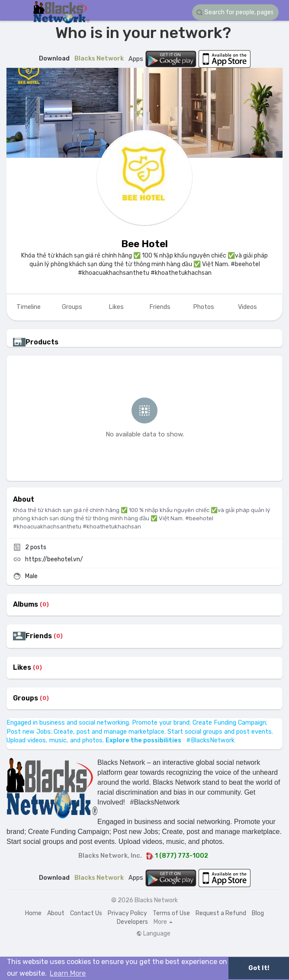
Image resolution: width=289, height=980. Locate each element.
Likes (22, 668)
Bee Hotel (144, 244)
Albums (26, 605)
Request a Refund (221, 913)
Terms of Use (171, 913)
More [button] (163, 922)
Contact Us (86, 913)
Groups (26, 698)
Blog (258, 913)
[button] (235, 12)
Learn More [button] (68, 973)
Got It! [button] (259, 968)
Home (33, 913)
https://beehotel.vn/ (54, 559)
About (56, 913)
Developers (132, 922)
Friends (39, 636)
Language (153, 934)
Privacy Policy (127, 913)
